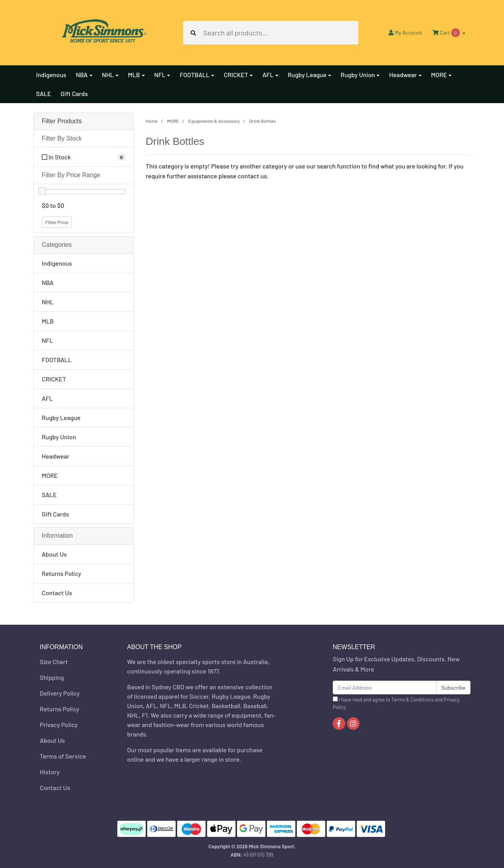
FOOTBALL (57, 360)
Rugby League (61, 417)
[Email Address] (385, 688)
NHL (48, 302)
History (50, 772)
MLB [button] (134, 75)
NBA (48, 282)
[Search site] (193, 33)
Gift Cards (74, 93)
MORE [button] (439, 75)
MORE (50, 475)
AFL (47, 398)
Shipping (52, 677)
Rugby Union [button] (358, 75)
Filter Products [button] (62, 121)
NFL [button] (160, 75)
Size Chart (54, 662)
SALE (44, 93)
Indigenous (51, 75)
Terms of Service (63, 756)
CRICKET (54, 379)
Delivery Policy (60, 693)
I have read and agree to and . (396, 703)
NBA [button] (82, 75)
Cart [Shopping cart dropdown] (447, 33)
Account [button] (405, 32)
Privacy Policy (59, 725)
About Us (54, 554)
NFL (47, 340)
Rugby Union (59, 437)
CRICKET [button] (236, 75)
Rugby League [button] (307, 75)
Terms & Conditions (413, 700)
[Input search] (280, 33)
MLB (48, 321)
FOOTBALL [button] (195, 75)
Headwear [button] (403, 75)
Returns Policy (61, 573)
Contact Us (57, 593)
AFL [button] (268, 75)
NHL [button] (108, 75)
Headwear (56, 456)
